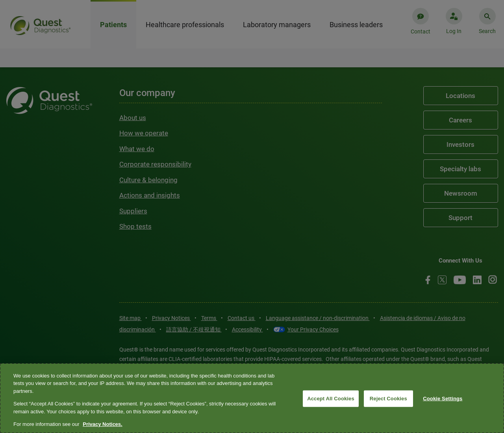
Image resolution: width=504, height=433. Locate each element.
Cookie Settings (443, 399)
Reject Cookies (388, 399)
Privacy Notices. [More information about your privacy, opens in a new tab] (102, 424)
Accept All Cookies (331, 399)
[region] (252, 398)
